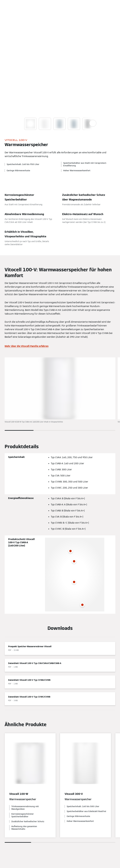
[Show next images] (93, 123)
